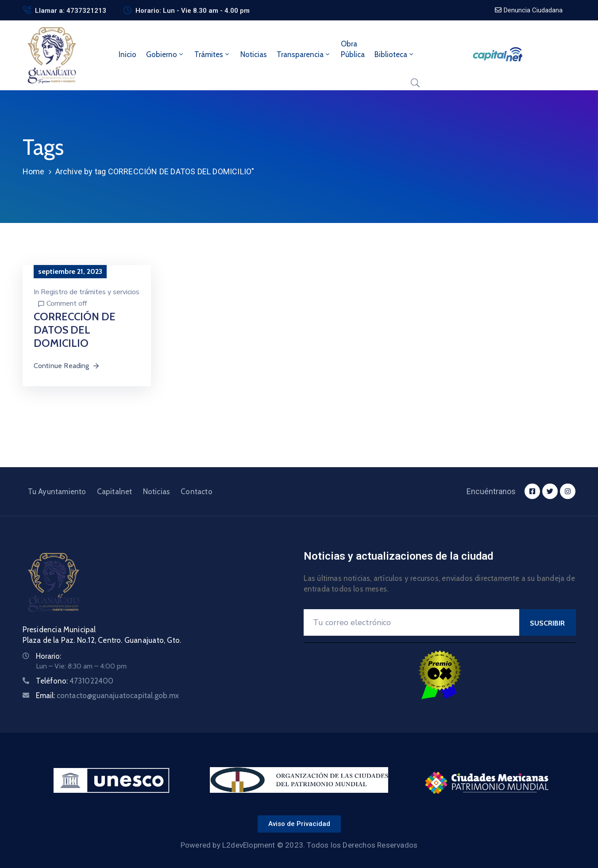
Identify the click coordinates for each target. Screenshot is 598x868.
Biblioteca (395, 54)
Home (34, 171)
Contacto (197, 492)
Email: (108, 695)
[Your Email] (411, 622)
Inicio (127, 54)
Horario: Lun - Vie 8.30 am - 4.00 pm (193, 11)
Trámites (212, 54)
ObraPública (353, 49)
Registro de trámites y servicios (90, 292)
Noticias (254, 54)
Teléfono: (75, 681)
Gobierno (165, 54)
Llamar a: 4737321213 (71, 11)
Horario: (48, 656)
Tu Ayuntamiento (57, 492)
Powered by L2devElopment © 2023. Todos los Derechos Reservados (299, 845)
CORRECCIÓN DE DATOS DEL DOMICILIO (75, 330)
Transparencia (304, 54)
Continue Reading (67, 366)
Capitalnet (115, 492)
